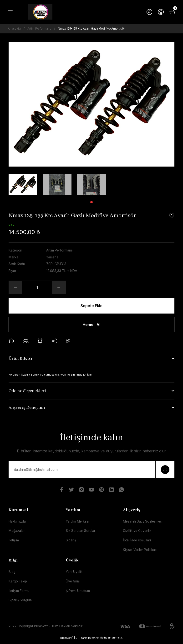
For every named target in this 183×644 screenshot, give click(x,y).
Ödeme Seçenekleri (27, 392)
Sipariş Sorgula (20, 603)
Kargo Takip (18, 584)
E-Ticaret (81, 640)
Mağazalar (17, 532)
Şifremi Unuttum (79, 593)
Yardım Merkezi (78, 523)
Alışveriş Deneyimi (27, 409)
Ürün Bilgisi (20, 360)
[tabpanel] (23, 184)
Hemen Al (91, 325)
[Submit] (165, 471)
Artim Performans (60, 250)
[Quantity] (37, 287)
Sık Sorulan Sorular (81, 532)
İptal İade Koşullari (137, 542)
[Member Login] (161, 12)
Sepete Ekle (91, 306)
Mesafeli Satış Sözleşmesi (144, 523)
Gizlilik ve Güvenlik (138, 532)
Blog (12, 574)
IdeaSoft (67, 640)
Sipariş (71, 542)
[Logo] (40, 12)
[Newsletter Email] (91, 471)
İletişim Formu (20, 593)
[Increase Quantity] (59, 287)
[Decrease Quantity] (15, 287)
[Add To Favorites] (172, 216)
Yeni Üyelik (74, 574)
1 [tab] (91, 202)
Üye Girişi (73, 584)
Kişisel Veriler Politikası (141, 552)
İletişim (14, 542)
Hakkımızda (18, 523)
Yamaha (53, 257)
